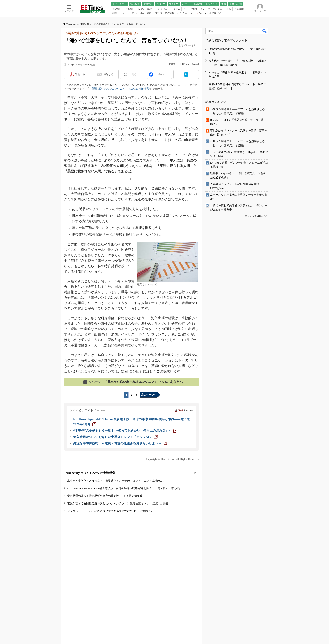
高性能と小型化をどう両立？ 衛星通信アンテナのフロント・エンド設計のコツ (116, 481)
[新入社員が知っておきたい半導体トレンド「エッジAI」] (116, 437)
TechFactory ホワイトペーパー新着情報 (90, 473)
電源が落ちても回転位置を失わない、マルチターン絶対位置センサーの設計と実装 (118, 503)
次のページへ (149, 395)
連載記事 (85, 24)
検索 (265, 31)
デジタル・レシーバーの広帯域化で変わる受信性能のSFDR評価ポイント (112, 511)
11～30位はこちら (258, 216)
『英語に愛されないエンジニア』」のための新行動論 (119, 89)
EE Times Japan (70, 24)
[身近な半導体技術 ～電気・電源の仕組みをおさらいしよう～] (120, 443)
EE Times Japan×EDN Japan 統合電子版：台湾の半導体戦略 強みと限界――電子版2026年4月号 (124, 488)
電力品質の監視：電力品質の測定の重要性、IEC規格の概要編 (105, 496)
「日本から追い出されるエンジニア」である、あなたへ (133, 382)
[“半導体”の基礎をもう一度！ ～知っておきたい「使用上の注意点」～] (125, 431)
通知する (108, 74)
